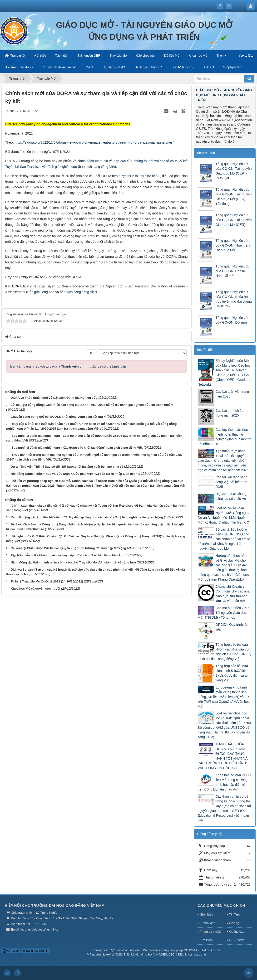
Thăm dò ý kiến (210, 932)
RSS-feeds (237, 940)
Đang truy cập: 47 (35, 951)
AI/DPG (209, 67)
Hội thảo (40, 56)
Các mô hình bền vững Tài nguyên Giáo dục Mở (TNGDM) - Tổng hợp (224, 613)
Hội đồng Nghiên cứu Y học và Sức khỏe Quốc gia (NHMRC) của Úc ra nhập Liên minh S (76, 474)
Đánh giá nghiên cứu (149, 67)
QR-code (11, 951)
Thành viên (208, 923)
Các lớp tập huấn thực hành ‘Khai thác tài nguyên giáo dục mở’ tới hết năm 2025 (225, 437)
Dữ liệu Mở (172, 56)
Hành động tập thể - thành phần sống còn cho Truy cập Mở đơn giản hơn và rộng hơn (73, 562)
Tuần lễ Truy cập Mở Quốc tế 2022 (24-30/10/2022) (47, 581)
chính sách (86, 161)
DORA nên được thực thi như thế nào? (131, 176)
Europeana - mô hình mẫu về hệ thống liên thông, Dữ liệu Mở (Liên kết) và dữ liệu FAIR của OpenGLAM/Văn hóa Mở (224, 697)
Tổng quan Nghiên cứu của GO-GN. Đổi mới (233, 320)
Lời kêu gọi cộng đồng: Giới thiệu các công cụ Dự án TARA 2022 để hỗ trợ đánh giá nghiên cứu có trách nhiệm (92, 405)
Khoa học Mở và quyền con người (35, 589)
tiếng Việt (108, 167)
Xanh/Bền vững (183, 67)
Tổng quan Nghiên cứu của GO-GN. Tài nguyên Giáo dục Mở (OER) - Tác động (234, 197)
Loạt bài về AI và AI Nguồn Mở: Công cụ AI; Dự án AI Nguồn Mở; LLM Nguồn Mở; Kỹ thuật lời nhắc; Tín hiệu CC (224, 515)
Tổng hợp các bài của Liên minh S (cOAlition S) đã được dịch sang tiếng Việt (232, 673)
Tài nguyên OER (89, 56)
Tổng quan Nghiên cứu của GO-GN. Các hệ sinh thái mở (233, 271)
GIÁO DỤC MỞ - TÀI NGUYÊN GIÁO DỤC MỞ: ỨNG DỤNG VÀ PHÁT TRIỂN (224, 95)
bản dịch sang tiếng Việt (78, 292)
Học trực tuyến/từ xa (19, 67)
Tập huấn (62, 56)
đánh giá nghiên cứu (62, 167)
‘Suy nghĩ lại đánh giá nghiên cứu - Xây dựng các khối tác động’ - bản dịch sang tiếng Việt (77, 448)
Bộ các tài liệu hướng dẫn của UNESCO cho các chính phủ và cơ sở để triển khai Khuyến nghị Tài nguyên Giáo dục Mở (224, 539)
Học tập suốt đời (114, 67)
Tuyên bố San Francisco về (26, 167)
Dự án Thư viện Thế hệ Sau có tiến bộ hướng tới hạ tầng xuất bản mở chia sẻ (67, 467)
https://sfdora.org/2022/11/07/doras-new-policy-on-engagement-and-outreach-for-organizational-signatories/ (94, 142)
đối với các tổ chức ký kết (168, 161)
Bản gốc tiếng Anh (41, 292)
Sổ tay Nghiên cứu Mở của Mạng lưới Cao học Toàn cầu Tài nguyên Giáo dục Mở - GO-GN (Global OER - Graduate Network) (225, 373)
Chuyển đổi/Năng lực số (59, 67)
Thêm (220, 56)
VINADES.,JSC (164, 954)
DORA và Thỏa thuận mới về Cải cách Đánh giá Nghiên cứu (54, 398)
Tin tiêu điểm (206, 350)
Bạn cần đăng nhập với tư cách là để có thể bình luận (68, 366)
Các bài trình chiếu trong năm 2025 (230, 413)
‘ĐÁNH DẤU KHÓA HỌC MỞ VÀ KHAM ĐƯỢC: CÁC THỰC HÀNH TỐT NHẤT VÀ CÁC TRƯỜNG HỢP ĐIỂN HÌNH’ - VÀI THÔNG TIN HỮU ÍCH (223, 756)
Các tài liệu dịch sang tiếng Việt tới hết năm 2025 (232, 482)
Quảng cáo (237, 932)
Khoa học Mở (198, 56)
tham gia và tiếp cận (111, 161)
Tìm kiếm (206, 940)
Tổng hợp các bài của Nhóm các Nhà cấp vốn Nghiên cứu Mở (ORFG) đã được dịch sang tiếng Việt (225, 652)
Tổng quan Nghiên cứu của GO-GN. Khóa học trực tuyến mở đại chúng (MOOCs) (234, 299)
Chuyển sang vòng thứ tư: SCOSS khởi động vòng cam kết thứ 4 (58, 417)
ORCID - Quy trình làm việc (232, 627)
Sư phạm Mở (232, 67)
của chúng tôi (138, 161)
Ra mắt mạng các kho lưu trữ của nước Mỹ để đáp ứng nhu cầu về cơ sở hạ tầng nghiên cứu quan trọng (87, 517)
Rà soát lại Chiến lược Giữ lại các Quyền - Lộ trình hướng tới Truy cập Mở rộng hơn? (73, 548)
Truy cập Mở (118, 56)
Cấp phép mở (146, 56)
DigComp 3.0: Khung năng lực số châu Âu (231, 496)
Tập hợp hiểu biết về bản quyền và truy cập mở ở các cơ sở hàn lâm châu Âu (67, 555)
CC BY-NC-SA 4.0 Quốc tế (202, 950)
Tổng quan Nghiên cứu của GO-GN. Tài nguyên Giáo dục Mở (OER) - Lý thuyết (234, 171)
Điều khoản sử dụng (192, 954)
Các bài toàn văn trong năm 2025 (232, 394)
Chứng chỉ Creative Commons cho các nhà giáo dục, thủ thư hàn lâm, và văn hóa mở (233, 594)
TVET (89, 67)
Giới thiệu (206, 915)
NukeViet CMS (112, 954)
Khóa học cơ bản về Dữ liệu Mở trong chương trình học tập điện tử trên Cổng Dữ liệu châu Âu (224, 782)
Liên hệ (234, 923)
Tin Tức (234, 915)
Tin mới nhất (206, 153)
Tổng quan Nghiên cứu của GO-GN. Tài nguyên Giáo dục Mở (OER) (234, 220)
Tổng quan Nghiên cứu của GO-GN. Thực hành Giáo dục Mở (233, 245)
